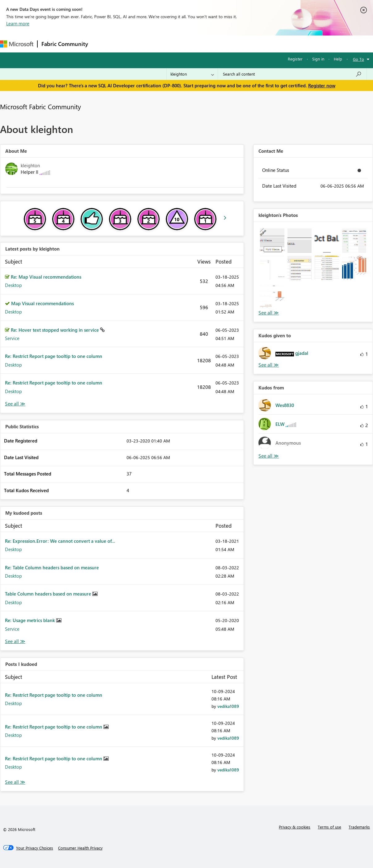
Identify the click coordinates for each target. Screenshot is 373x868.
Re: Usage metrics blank (31, 620)
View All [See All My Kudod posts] (15, 641)
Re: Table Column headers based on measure (52, 567)
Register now (322, 85)
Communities (182, 44)
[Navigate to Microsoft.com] (17, 44)
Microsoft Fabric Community (40, 106)
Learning (233, 44)
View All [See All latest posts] (15, 404)
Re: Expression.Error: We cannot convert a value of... (60, 541)
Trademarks (359, 827)
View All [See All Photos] (269, 313)
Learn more (18, 23)
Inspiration (129, 44)
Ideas (155, 44)
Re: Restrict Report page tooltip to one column (54, 356)
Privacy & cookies (295, 827)
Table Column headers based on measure (49, 594)
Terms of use (329, 827)
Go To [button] (358, 59)
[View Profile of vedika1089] (228, 706)
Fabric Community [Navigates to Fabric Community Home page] (65, 44)
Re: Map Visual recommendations (46, 277)
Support (260, 44)
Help (338, 59)
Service (12, 338)
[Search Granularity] (192, 74)
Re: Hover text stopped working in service (55, 330)
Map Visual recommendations (42, 303)
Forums (102, 44)
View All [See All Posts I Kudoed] (15, 782)
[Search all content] (292, 74)
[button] (272, 240)
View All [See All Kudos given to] (269, 365)
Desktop (13, 285)
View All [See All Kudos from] (269, 456)
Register (295, 59)
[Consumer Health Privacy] (80, 848)
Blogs (210, 44)
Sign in (318, 59)
